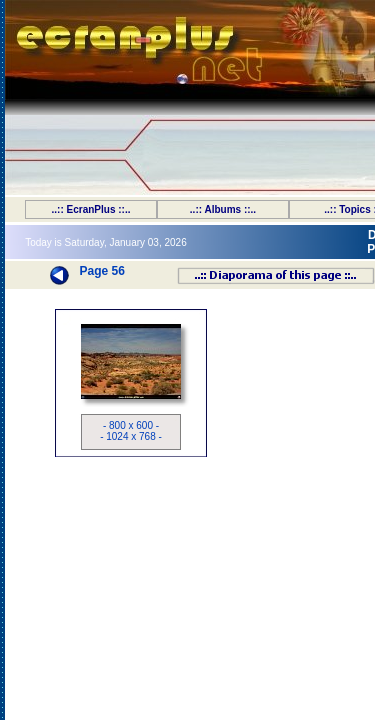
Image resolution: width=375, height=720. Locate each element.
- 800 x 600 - (131, 425)
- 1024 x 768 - (131, 436)
